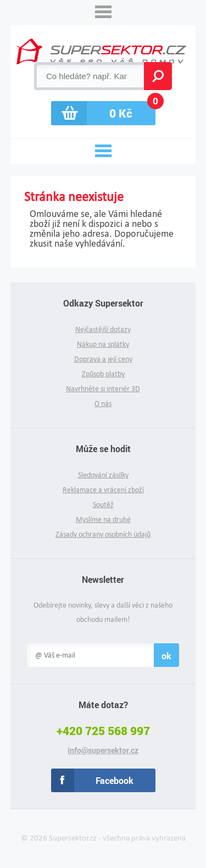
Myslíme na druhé (103, 519)
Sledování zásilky (103, 475)
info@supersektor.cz (103, 750)
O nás (103, 404)
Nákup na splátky (103, 344)
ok (166, 656)
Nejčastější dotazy (103, 329)
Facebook (115, 780)
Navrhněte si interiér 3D (103, 389)
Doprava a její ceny (103, 359)
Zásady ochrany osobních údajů (103, 534)
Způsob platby (103, 374)
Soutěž (103, 505)
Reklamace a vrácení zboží (103, 490)
